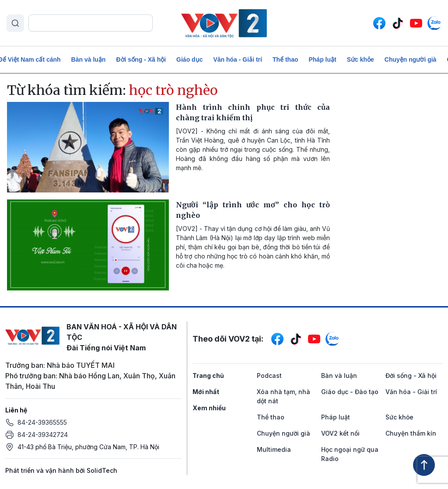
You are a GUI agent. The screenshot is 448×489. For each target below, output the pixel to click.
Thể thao (285, 59)
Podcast (269, 375)
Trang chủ (208, 375)
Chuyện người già (411, 59)
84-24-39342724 (43, 435)
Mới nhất (206, 392)
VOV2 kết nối (340, 433)
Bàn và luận (89, 59)
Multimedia (274, 449)
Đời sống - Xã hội (141, 59)
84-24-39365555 (42, 422)
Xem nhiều (209, 408)
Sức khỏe (360, 59)
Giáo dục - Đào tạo (350, 392)
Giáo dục (189, 59)
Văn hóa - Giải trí (237, 59)
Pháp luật (322, 59)
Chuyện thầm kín (411, 433)
